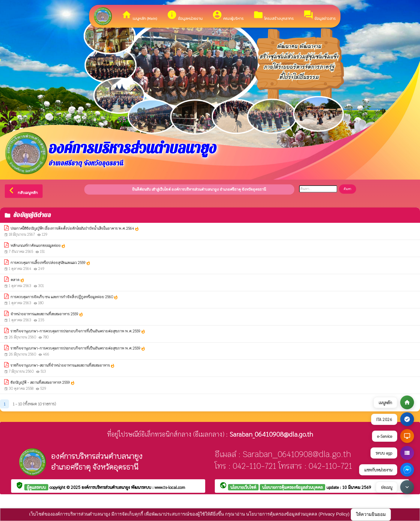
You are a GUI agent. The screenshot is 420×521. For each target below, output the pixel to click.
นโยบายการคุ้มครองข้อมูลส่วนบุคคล (292, 487)
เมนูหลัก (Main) (139, 15)
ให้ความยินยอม (371, 514)
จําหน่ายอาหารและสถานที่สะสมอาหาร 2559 (47, 314)
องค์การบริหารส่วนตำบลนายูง (106, 487)
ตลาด (18, 280)
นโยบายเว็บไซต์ (243, 487)
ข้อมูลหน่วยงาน (185, 15)
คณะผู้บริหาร (228, 15)
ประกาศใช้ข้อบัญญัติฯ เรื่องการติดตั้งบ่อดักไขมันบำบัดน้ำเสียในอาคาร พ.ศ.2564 (75, 229)
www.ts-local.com (170, 487)
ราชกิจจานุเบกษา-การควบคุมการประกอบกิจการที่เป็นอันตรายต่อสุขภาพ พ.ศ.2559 (78, 331)
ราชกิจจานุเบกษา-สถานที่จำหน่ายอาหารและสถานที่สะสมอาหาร (63, 366)
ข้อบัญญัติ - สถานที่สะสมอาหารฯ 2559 (43, 383)
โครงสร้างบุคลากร (273, 15)
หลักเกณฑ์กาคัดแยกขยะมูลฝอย (38, 246)
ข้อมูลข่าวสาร (319, 15)
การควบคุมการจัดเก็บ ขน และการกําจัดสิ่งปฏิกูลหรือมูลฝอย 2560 (64, 297)
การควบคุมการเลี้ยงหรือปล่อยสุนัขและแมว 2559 (51, 263)
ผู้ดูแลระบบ (36, 487)
